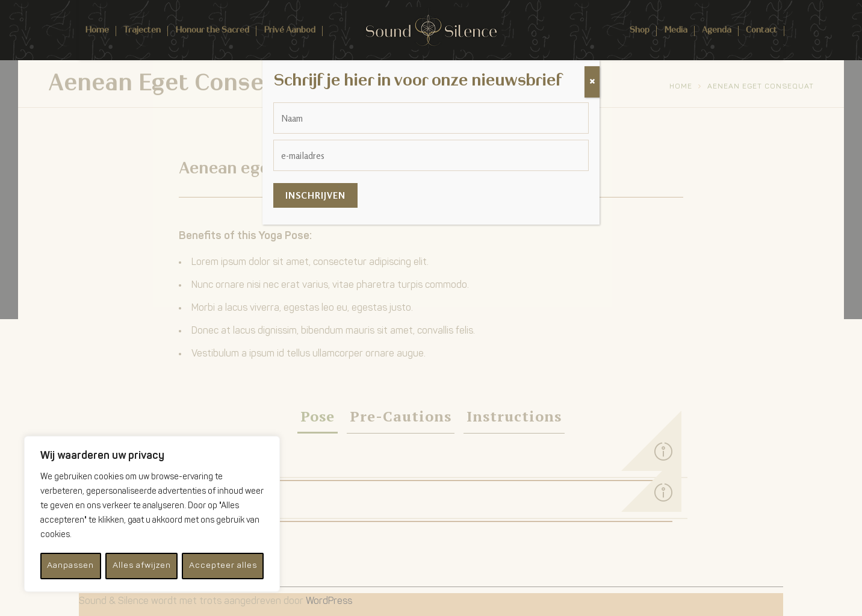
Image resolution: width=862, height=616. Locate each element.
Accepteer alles (223, 566)
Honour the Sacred (212, 30)
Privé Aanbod (290, 30)
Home (97, 30)
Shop (640, 30)
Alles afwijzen (141, 566)
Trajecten (142, 30)
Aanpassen (70, 566)
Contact (761, 30)
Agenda (717, 30)
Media (676, 30)
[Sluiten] (592, 82)
